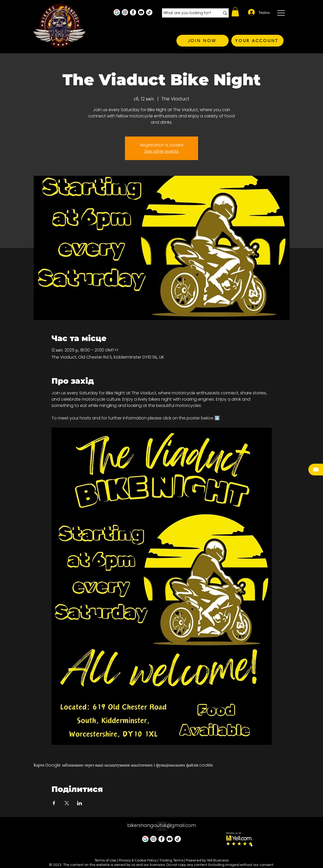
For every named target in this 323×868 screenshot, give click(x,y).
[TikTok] (149, 12)
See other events (161, 151)
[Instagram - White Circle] (125, 12)
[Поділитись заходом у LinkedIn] (80, 803)
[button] (235, 12)
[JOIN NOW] (203, 41)
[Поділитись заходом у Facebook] (54, 803)
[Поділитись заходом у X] (67, 803)
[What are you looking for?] (188, 13)
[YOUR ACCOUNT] (257, 41)
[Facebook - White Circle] (133, 12)
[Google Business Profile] (117, 12)
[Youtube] (141, 12)
